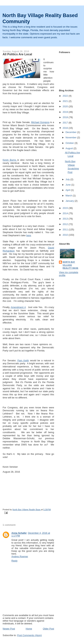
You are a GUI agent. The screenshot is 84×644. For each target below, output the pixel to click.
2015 (66, 208)
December (71, 132)
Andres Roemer (20, 556)
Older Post (48, 629)
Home (29, 629)
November (71, 137)
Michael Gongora (40, 122)
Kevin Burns (10, 160)
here (29, 235)
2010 (66, 235)
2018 (66, 117)
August (70, 148)
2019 (66, 112)
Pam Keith (23, 360)
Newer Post (9, 629)
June (68, 185)
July (68, 179)
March (69, 196)
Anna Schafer (19, 533)
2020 (66, 106)
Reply (15, 561)
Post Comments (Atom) (29, 635)
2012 (66, 224)
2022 (66, 96)
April (68, 190)
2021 (66, 101)
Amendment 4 (18, 307)
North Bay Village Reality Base (70, 265)
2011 (66, 230)
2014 (66, 213)
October (70, 143)
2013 (66, 219)
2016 (66, 128)
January (70, 201)
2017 (66, 123)
